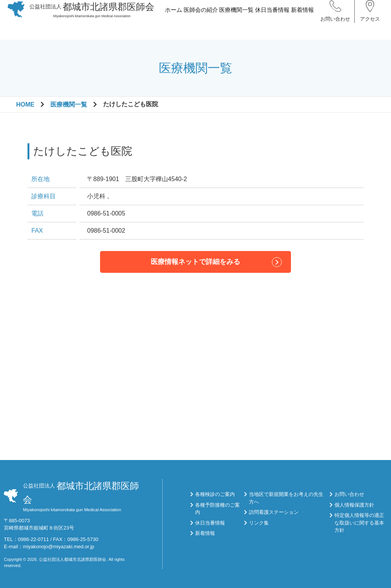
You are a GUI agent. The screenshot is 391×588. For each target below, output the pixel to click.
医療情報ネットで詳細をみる (195, 262)
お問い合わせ (335, 27)
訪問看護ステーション (274, 512)
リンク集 (259, 523)
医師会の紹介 (200, 24)
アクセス (370, 27)
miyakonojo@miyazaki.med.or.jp (59, 547)
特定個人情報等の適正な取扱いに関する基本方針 (359, 523)
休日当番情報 (272, 24)
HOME (25, 104)
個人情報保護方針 (354, 505)
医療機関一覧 (236, 24)
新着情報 (302, 24)
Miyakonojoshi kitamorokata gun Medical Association (92, 18)
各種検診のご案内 (215, 494)
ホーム (173, 24)
